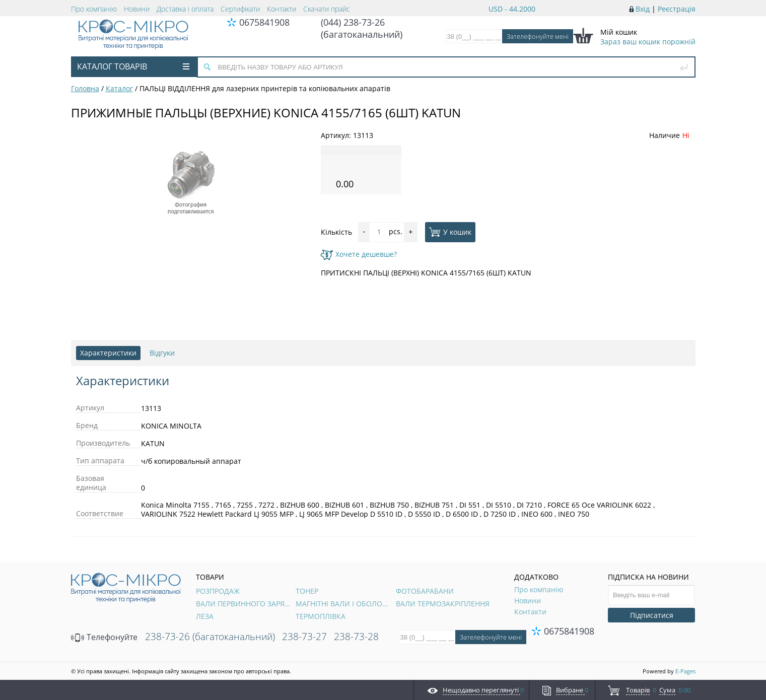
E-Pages (685, 671)
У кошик (450, 232)
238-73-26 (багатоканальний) (210, 637)
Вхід (643, 9)
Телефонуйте (104, 637)
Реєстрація (677, 9)
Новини (137, 9)
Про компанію (94, 9)
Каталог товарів (133, 66)
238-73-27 (304, 637)
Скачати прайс (327, 9)
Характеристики (108, 353)
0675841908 (264, 22)
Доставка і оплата (185, 9)
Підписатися (652, 615)
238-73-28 (356, 637)
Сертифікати (240, 9)
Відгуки (162, 353)
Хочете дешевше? (359, 254)
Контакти (282, 9)
